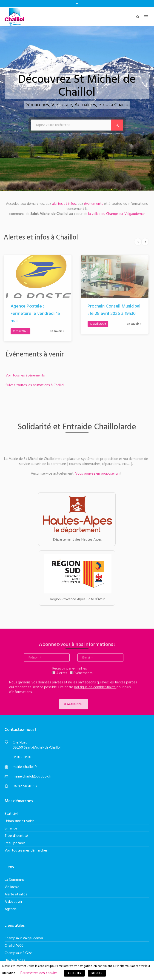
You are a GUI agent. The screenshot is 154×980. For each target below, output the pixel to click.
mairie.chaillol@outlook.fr (32, 777)
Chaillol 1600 (14, 946)
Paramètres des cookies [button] (39, 973)
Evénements (81, 676)
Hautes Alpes (15, 960)
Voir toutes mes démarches (26, 851)
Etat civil (11, 814)
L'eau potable (15, 843)
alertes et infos (64, 201)
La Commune (15, 880)
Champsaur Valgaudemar (24, 938)
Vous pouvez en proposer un (95, 474)
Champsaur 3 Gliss (19, 953)
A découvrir (13, 902)
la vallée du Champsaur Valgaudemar (116, 211)
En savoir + (55, 331)
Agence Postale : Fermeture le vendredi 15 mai (33, 314)
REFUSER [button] (97, 973)
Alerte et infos (16, 895)
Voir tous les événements (28, 376)
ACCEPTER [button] (74, 973)
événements (94, 201)
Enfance (11, 829)
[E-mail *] (100, 660)
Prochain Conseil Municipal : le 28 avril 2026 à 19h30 (111, 310)
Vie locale (12, 887)
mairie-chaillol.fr (25, 767)
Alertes (60, 676)
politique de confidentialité (95, 690)
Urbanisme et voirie (20, 821)
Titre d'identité (16, 836)
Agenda (11, 909)
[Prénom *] (47, 660)
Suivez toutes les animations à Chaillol (37, 385)
